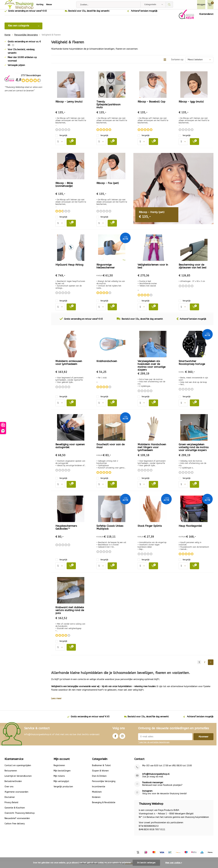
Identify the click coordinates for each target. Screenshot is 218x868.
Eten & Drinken (99, 778)
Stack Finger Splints (150, 528)
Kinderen (96, 799)
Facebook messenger (153, 785)
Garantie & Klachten (15, 810)
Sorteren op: (177, 62)
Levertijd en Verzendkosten (18, 778)
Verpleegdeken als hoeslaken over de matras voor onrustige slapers (152, 368)
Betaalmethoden (13, 784)
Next (211, 664)
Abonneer (203, 739)
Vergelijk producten (63, 789)
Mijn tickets (59, 778)
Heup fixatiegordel (190, 528)
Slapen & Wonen (100, 773)
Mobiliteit (97, 794)
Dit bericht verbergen (146, 863)
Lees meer (56, 701)
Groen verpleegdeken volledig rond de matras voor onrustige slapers (194, 449)
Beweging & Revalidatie (104, 805)
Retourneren (11, 773)
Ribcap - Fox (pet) (108, 185)
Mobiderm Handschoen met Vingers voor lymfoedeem (152, 449)
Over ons (9, 789)
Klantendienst (206, 16)
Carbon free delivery (15, 826)
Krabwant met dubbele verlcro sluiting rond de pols (70, 612)
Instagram (122, 738)
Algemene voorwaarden (16, 794)
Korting (40, 4)
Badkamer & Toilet (101, 768)
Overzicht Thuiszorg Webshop (20, 815)
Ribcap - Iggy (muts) (191, 104)
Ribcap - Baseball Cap (151, 104)
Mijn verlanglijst (61, 784)
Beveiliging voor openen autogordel (70, 448)
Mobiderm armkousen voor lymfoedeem (69, 365)
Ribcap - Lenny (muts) (69, 104)
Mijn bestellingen (62, 773)
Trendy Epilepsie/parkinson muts (108, 107)
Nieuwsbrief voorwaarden (17, 821)
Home (7, 37)
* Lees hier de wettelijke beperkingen (154, 745)
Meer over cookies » (174, 863)
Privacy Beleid (11, 805)
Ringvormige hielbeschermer (106, 268)
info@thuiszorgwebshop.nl (156, 776)
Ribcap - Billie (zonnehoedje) (64, 187)
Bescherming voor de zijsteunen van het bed (192, 268)
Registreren (59, 768)
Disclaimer (10, 799)
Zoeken (169, 5)
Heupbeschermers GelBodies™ (66, 530)
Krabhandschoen (107, 363)
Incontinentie (99, 789)
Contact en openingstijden (18, 768)
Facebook (115, 738)
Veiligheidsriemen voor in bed (153, 268)
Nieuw (49, 4)
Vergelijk (61, 138)
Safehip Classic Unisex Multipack (110, 530)
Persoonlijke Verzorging (26, 37)
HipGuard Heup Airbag (69, 267)
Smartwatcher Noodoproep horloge (192, 365)
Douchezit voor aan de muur (111, 448)
